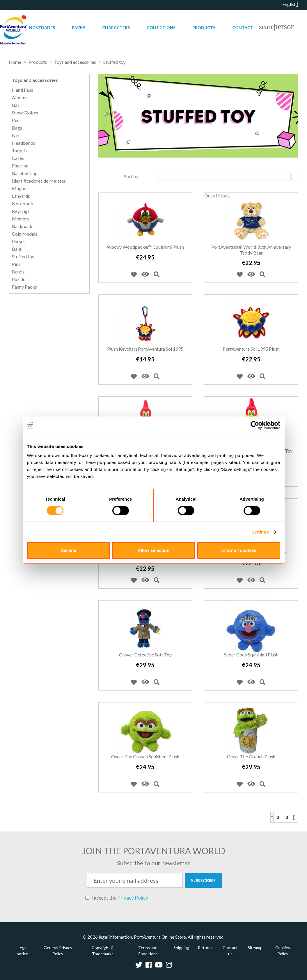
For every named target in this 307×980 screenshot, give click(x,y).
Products (204, 28)
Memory (21, 219)
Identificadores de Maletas (39, 181)
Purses (19, 241)
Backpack (22, 226)
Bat (16, 105)
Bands (18, 272)
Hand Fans (23, 90)
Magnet (20, 188)
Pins (16, 264)
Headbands (24, 143)
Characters (116, 28)
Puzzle (19, 279)
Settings (260, 532)
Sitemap (255, 948)
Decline (68, 550)
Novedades (42, 28)
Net (16, 135)
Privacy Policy (133, 898)
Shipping (181, 948)
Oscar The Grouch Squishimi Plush (145, 756)
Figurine (20, 166)
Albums (20, 98)
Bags (17, 128)
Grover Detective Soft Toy (145, 655)
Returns (205, 948)
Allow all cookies (239, 550)
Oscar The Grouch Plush (251, 756)
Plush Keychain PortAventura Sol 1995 (145, 349)
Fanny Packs (24, 287)
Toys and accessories (35, 80)
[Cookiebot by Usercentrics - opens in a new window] (255, 425)
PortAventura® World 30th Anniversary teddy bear (251, 250)
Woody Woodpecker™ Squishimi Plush (145, 247)
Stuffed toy (23, 257)
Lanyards (21, 196)
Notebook (23, 204)
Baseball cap (25, 173)
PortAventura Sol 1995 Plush (251, 349)
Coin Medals (25, 234)
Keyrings (21, 211)
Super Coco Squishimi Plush (251, 655)
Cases (18, 158)
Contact (243, 28)
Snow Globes (25, 113)
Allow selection (153, 550)
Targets (20, 151)
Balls (17, 249)
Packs (79, 28)
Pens (17, 120)
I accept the (117, 898)
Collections (161, 28)
